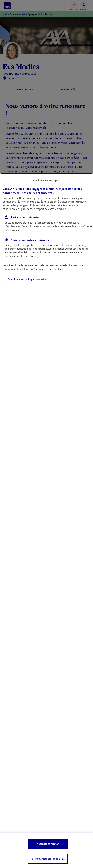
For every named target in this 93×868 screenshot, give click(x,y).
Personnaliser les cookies (50, 859)
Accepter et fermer (48, 844)
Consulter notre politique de (27, 279)
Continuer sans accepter (46, 180)
